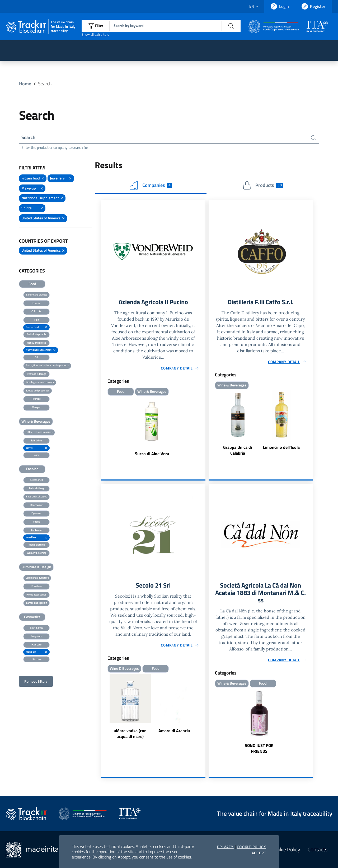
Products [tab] (263, 185)
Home (25, 84)
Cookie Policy (252, 847)
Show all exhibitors (95, 34)
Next (203, 707)
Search (28, 137)
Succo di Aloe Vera (152, 454)
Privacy (225, 847)
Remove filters (36, 681)
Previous (104, 707)
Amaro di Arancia (174, 731)
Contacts (318, 849)
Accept (259, 853)
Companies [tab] (151, 185)
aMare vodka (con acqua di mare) (130, 733)
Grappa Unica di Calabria (238, 450)
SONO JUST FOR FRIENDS (259, 748)
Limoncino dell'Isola (281, 447)
